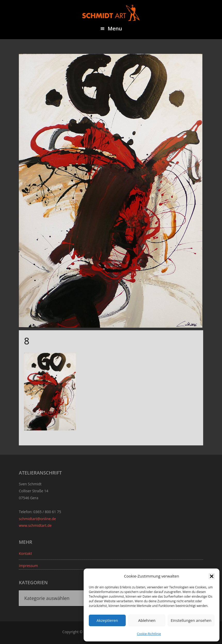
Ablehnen (147, 620)
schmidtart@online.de (37, 519)
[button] (212, 576)
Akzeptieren (107, 620)
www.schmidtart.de (35, 525)
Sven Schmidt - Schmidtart (111, 13)
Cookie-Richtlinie (149, 634)
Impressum (28, 566)
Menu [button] (115, 28)
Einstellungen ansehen (191, 620)
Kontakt (25, 553)
